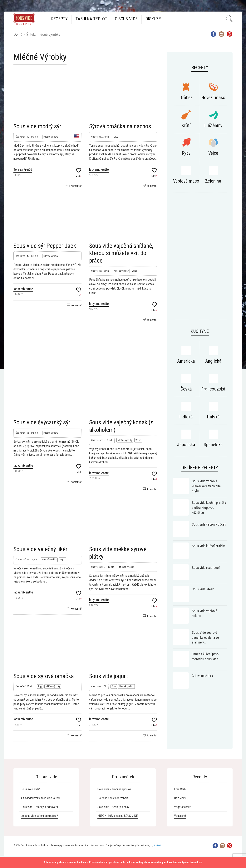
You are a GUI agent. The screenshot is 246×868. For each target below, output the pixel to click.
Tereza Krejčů (23, 169)
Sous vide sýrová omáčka (44, 676)
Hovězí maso (213, 98)
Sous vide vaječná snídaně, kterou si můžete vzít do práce (121, 253)
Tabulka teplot (91, 19)
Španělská (213, 445)
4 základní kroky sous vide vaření (40, 798)
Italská (213, 417)
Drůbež (186, 98)
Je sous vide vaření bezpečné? (39, 816)
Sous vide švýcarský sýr (42, 422)
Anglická (213, 361)
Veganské (180, 816)
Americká (186, 361)
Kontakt (157, 845)
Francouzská (213, 389)
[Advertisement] (85, 351)
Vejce (135, 271)
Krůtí (186, 125)
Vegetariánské (183, 807)
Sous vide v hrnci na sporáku (114, 789)
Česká (186, 389)
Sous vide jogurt (109, 676)
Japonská (186, 445)
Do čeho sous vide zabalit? (113, 798)
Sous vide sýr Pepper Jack (45, 246)
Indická (186, 417)
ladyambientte (99, 169)
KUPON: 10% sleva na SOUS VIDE (118, 816)
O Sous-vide (126, 19)
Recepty (59, 19)
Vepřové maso (186, 181)
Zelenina (213, 181)
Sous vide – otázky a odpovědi (39, 807)
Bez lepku (180, 798)
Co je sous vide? (31, 789)
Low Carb (180, 789)
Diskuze (153, 19)
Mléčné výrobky (51, 137)
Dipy (116, 137)
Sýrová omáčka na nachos (120, 126)
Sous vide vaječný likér (40, 549)
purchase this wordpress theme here (182, 862)
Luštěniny (213, 125)
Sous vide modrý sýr (37, 126)
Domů (18, 34)
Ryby (186, 153)
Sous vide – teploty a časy (113, 807)
